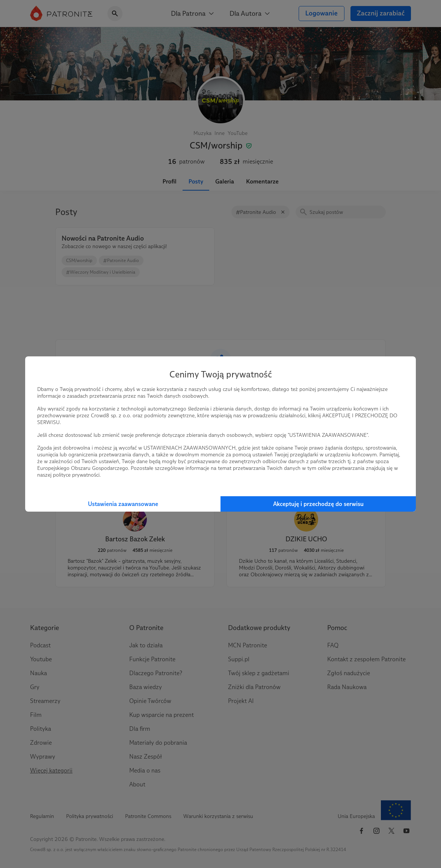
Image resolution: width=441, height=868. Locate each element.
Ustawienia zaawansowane (123, 504)
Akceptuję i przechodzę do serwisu (318, 504)
